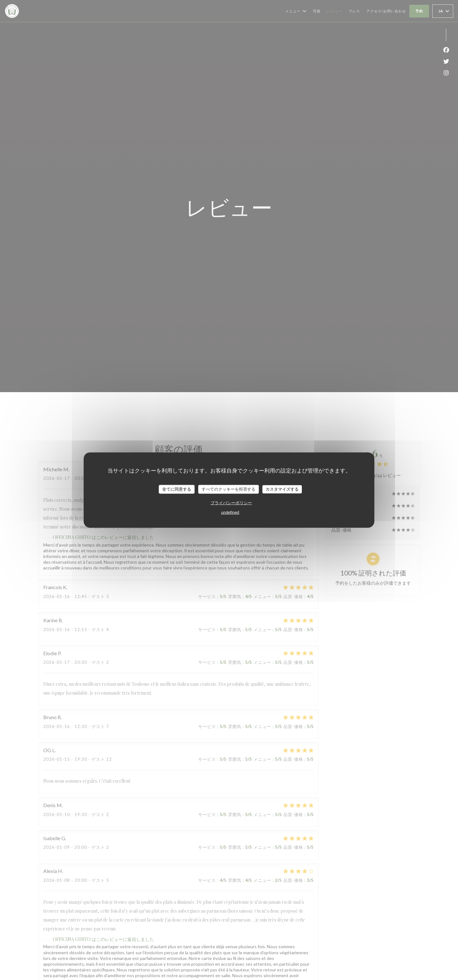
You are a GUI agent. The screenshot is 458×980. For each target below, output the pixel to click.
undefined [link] (230, 512)
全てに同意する (177, 489)
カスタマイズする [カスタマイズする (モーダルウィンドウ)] (282, 489)
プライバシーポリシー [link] (231, 503)
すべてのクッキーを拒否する (229, 489)
